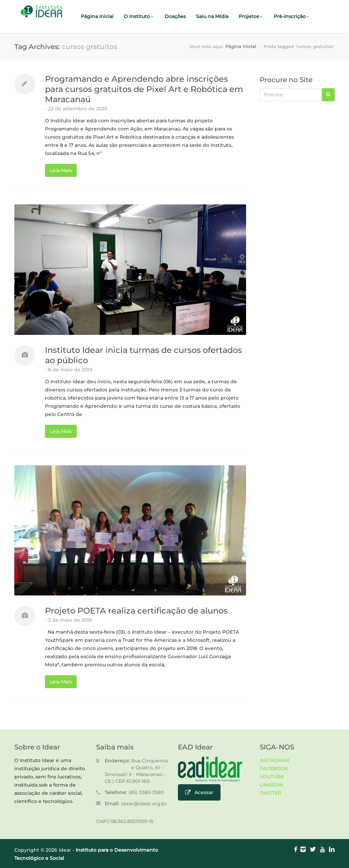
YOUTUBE (272, 777)
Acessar (199, 792)
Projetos (251, 16)
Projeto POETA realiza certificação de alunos (136, 611)
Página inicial (97, 16)
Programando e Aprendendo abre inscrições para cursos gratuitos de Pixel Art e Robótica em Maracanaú (144, 89)
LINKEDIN (271, 785)
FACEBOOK (274, 769)
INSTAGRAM (274, 760)
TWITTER (270, 793)
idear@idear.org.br (144, 804)
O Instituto (139, 16)
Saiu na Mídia (212, 16)
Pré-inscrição (292, 16)
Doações (175, 16)
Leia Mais (61, 170)
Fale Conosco (97, 50)
